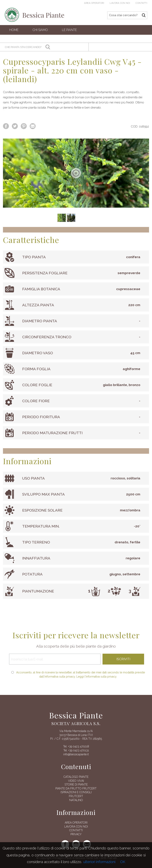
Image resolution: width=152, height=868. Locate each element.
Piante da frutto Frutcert (76, 788)
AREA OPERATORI (76, 823)
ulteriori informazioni (99, 862)
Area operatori (94, 3)
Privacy (76, 834)
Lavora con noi (120, 3)
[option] (76, 173)
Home (14, 30)
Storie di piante (76, 785)
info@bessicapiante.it (76, 754)
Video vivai (76, 781)
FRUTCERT (76, 796)
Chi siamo (40, 30)
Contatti (141, 3)
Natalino (76, 800)
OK (123, 862)
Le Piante (69, 30)
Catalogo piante (76, 777)
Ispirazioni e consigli (76, 792)
